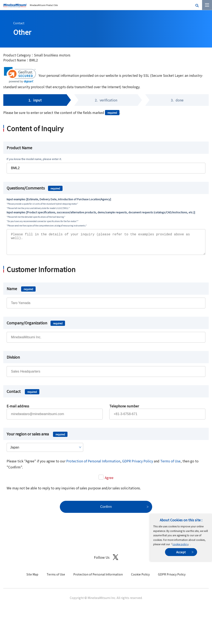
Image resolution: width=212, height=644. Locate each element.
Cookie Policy (140, 578)
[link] (20, 75)
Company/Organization (36, 327)
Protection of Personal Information (93, 465)
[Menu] (207, 5)
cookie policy (180, 544)
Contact (19, 23)
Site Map (32, 578)
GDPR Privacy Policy (138, 465)
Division (13, 361)
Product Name (19, 148)
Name (21, 293)
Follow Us (106, 561)
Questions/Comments (35, 188)
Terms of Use (170, 465)
